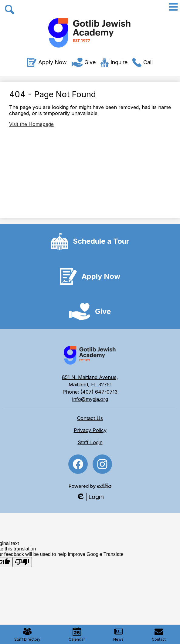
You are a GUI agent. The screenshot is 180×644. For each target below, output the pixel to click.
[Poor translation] (22, 562)
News (118, 634)
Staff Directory (27, 634)
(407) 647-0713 (99, 392)
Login (90, 497)
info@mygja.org (90, 399)
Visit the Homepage (31, 124)
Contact (159, 634)
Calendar (77, 634)
